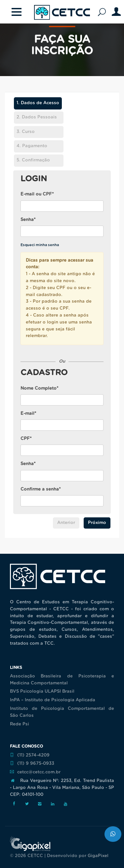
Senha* (28, 220)
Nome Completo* (40, 389)
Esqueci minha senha (40, 245)
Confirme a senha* (41, 489)
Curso (26, 132)
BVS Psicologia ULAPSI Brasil (42, 692)
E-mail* (28, 414)
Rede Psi (20, 724)
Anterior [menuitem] (66, 523)
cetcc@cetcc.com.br (35, 772)
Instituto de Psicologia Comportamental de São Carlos (62, 712)
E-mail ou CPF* (37, 194)
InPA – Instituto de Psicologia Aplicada (53, 700)
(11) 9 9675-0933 (32, 763)
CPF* (26, 439)
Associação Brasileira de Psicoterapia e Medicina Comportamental (62, 680)
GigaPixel (98, 856)
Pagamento (32, 146)
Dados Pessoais (37, 117)
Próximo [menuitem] (97, 523)
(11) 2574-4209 (30, 755)
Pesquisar (104, 12)
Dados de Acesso (37, 103)
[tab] (38, 104)
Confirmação (33, 160)
